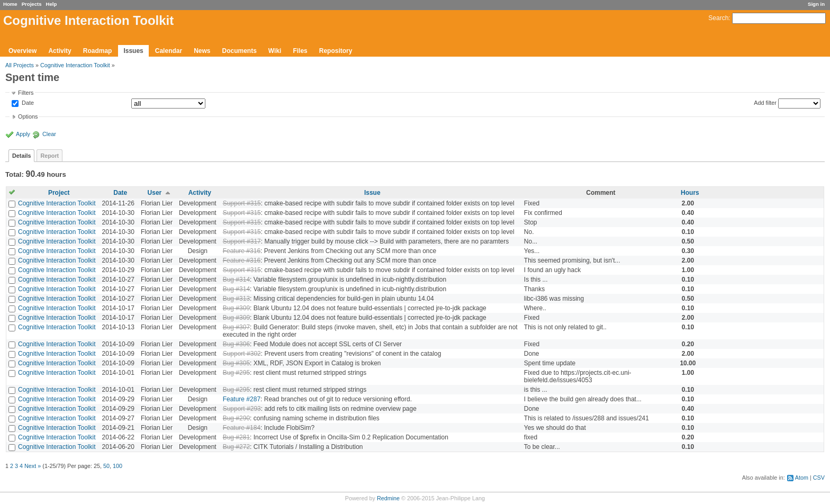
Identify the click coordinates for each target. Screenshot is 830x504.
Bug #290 (236, 418)
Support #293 (242, 409)
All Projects (20, 65)
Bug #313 (236, 299)
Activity (60, 51)
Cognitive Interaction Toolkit (75, 65)
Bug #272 (236, 447)
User (155, 193)
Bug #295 (236, 373)
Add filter (765, 103)
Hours (690, 193)
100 (118, 466)
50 (106, 466)
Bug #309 (236, 308)
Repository (336, 51)
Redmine (388, 498)
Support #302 (242, 354)
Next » (33, 466)
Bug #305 (236, 363)
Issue (372, 193)
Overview (22, 51)
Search (718, 18)
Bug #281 (236, 437)
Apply (23, 134)
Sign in (816, 4)
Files (300, 51)
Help (52, 4)
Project (59, 193)
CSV (819, 478)
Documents (240, 51)
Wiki (275, 51)
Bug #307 (236, 327)
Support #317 (242, 241)
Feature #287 (242, 399)
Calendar (169, 51)
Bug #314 (236, 280)
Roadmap (98, 51)
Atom (802, 478)
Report (49, 156)
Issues (133, 51)
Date (27, 103)
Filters (26, 93)
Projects (32, 4)
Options (28, 116)
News (202, 51)
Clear (49, 134)
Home (10, 4)
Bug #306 (236, 344)
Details (21, 156)
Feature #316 (242, 251)
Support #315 (242, 203)
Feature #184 (242, 428)
